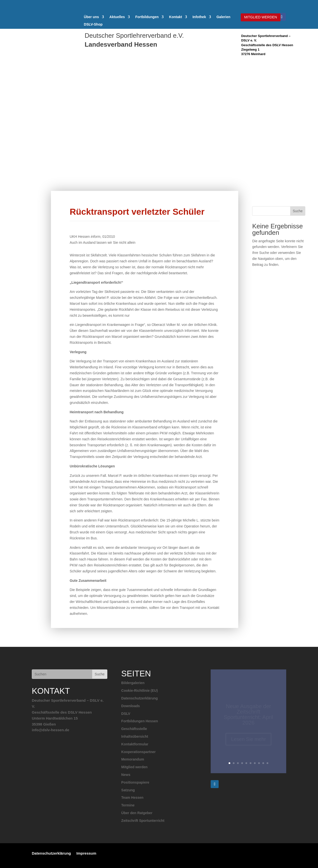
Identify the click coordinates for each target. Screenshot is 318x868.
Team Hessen (132, 798)
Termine (128, 805)
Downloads (131, 706)
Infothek (199, 17)
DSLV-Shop (93, 24)
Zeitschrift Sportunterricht (143, 821)
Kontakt (176, 17)
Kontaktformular (135, 744)
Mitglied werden (134, 767)
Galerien (223, 17)
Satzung (128, 790)
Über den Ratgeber (137, 813)
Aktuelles (117, 17)
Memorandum (133, 759)
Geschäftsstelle (134, 729)
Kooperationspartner (138, 752)
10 (267, 763)
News (126, 775)
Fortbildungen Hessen (140, 721)
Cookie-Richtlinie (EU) (139, 691)
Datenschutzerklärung (139, 698)
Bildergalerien (133, 683)
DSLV (126, 714)
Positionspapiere (135, 782)
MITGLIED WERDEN (261, 17)
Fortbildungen (147, 17)
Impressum (86, 853)
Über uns (92, 17)
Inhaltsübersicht (135, 736)
